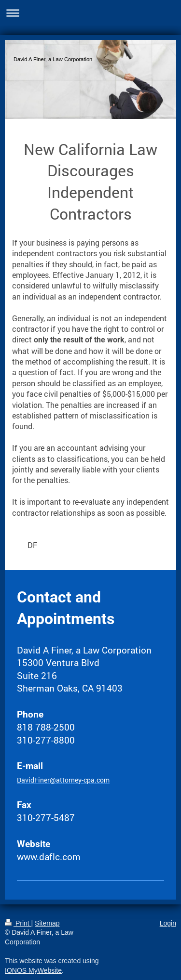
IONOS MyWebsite (33, 970)
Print (18, 923)
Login (168, 923)
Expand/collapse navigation (90, 13)
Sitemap (47, 923)
